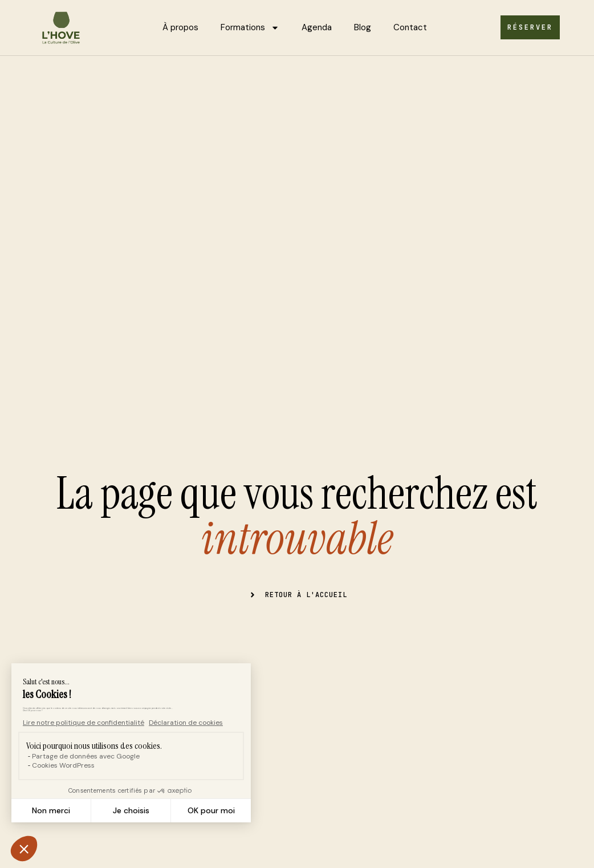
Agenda (317, 27)
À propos (180, 27)
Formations (250, 28)
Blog (363, 27)
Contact (410, 27)
